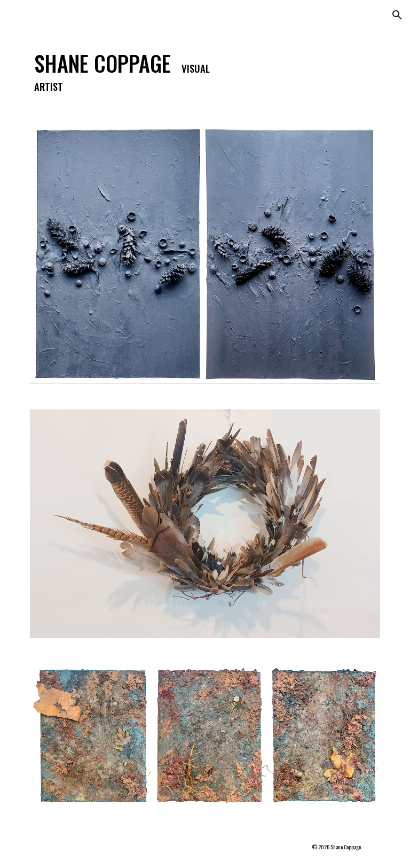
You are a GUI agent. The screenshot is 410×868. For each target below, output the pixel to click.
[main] (130, 71)
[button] (397, 15)
